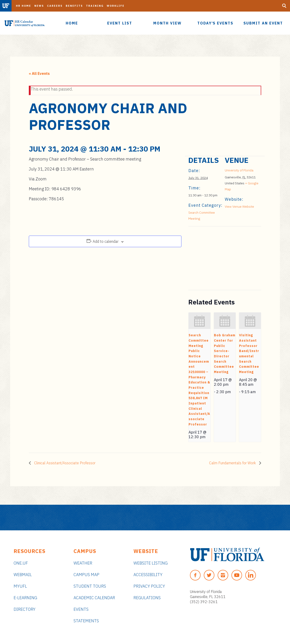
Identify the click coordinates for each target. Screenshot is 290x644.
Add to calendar (106, 241)
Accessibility (148, 575)
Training (95, 6)
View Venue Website (239, 207)
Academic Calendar (94, 598)
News (39, 6)
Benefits (74, 6)
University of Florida (239, 170)
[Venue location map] (213, 258)
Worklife (116, 6)
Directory (25, 609)
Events (81, 609)
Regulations (147, 598)
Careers (55, 6)
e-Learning (25, 598)
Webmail (23, 575)
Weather (83, 563)
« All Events (39, 73)
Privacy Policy (149, 586)
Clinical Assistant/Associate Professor (64, 463)
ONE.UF (21, 563)
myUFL (20, 586)
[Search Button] (284, 6)
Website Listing (151, 563)
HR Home (24, 6)
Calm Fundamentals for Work (233, 463)
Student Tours (90, 586)
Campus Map (86, 575)
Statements (86, 621)
